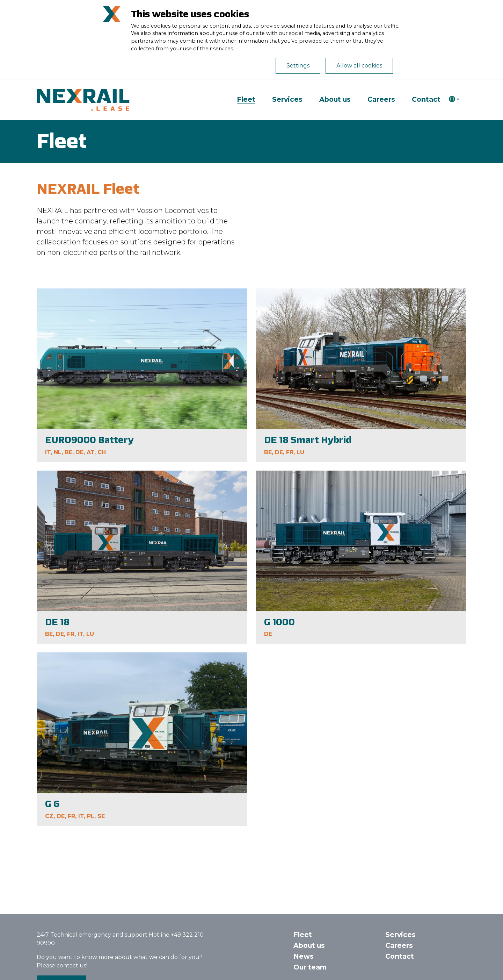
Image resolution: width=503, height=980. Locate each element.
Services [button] (400, 935)
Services (287, 99)
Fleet (246, 99)
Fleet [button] (303, 935)
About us (335, 99)
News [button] (304, 956)
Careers (381, 99)
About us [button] (309, 945)
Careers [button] (399, 945)
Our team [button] (310, 967)
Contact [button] (400, 956)
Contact (426, 99)
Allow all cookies (359, 66)
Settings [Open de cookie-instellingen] (298, 66)
